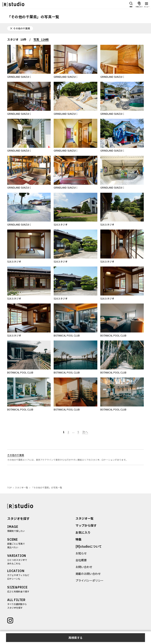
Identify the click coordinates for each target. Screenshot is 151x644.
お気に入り (83, 533)
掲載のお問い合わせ (88, 574)
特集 (79, 540)
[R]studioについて (89, 547)
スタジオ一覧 (85, 519)
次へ (85, 432)
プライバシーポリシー (90, 581)
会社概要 (81, 560)
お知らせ (81, 553)
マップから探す (86, 526)
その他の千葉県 (16, 455)
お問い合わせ (84, 567)
